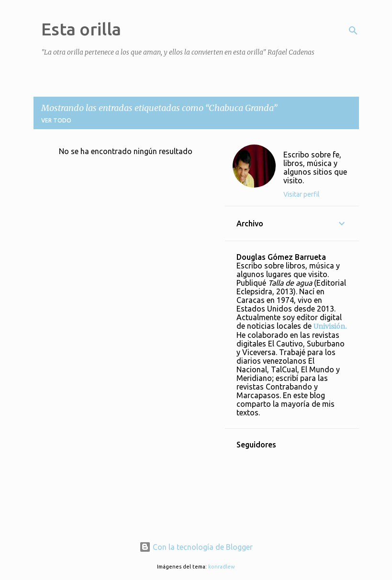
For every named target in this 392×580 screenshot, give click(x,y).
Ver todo (56, 120)
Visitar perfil (302, 194)
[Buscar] (353, 31)
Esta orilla (81, 29)
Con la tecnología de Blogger (196, 547)
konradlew (222, 567)
